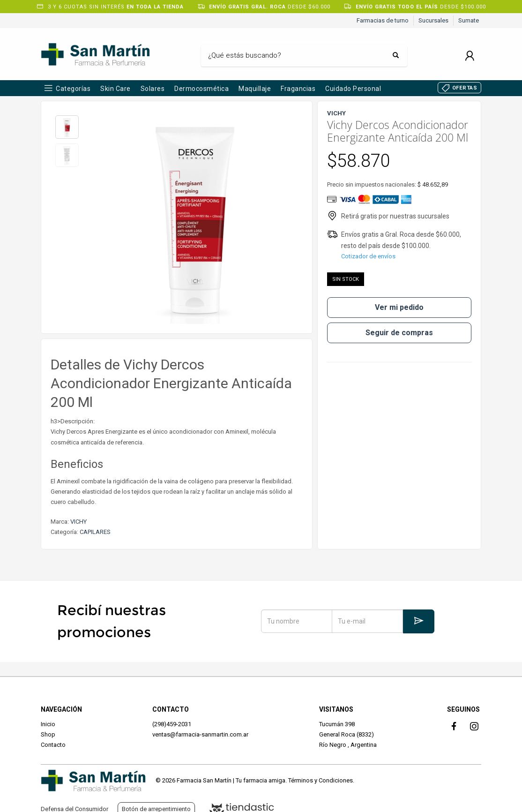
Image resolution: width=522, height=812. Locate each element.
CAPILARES (95, 532)
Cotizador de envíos (368, 256)
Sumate (469, 20)
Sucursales (433, 20)
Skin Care (116, 89)
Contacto (53, 745)
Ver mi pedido (399, 307)
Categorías (73, 89)
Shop (48, 734)
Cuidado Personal (353, 89)
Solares (153, 89)
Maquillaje (255, 89)
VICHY (78, 522)
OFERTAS (465, 88)
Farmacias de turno (383, 20)
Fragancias (298, 89)
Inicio (48, 724)
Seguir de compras (399, 333)
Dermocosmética (201, 89)
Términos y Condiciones (321, 780)
